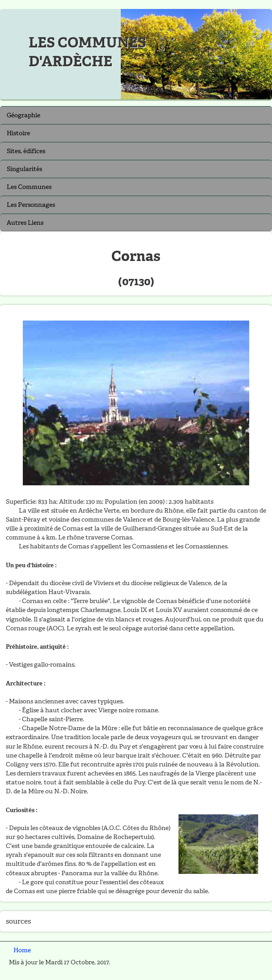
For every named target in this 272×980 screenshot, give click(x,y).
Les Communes (29, 187)
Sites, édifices (26, 151)
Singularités (24, 169)
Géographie (23, 115)
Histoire (18, 133)
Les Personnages (31, 205)
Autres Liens (25, 223)
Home (22, 950)
